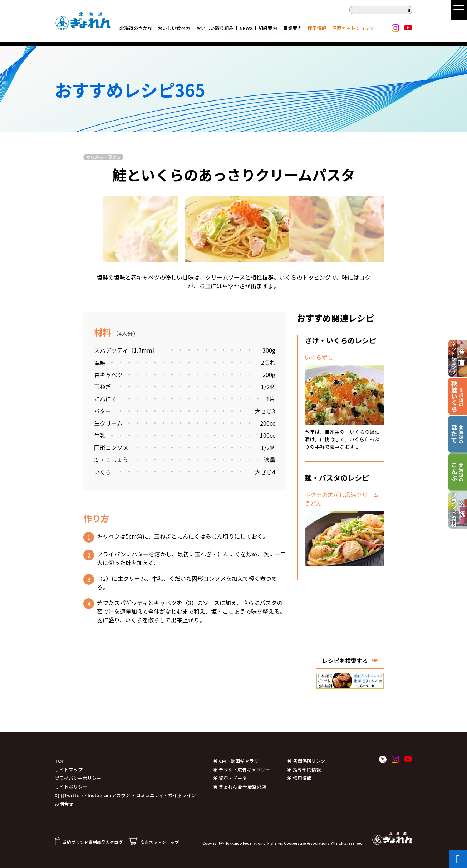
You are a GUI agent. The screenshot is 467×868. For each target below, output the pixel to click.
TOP (60, 761)
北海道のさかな (136, 28)
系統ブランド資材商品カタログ (89, 842)
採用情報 (317, 28)
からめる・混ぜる (103, 157)
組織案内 (268, 28)
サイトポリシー (71, 787)
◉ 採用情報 (299, 778)
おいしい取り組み (215, 28)
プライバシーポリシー (78, 778)
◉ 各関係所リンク (306, 761)
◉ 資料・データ (230, 778)
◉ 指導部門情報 (304, 769)
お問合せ (64, 804)
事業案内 (293, 28)
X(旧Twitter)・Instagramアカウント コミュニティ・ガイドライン (125, 795)
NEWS (246, 28)
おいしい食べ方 (174, 28)
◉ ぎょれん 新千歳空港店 (240, 787)
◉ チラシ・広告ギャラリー (242, 769)
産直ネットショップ (353, 28)
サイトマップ (69, 769)
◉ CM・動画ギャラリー (238, 761)
